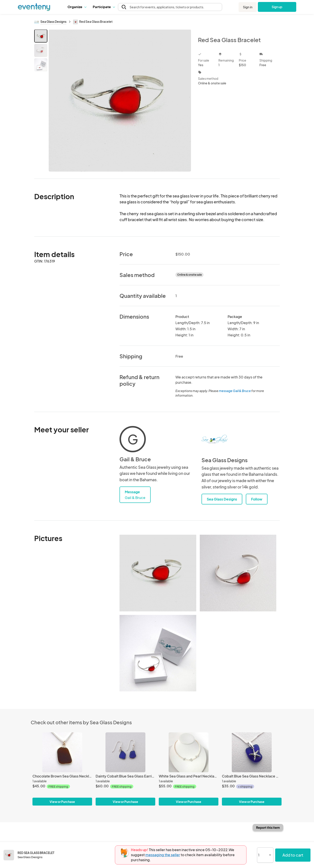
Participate (104, 7)
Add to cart (293, 855)
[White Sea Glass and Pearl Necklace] (189, 752)
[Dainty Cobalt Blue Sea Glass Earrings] (125, 752)
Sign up (277, 7)
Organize (77, 7)
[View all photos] (120, 100)
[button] (77, 7)
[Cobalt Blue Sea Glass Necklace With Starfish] (252, 752)
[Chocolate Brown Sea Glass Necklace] (62, 752)
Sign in (248, 7)
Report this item (268, 827)
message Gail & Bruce (235, 391)
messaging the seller (163, 855)
